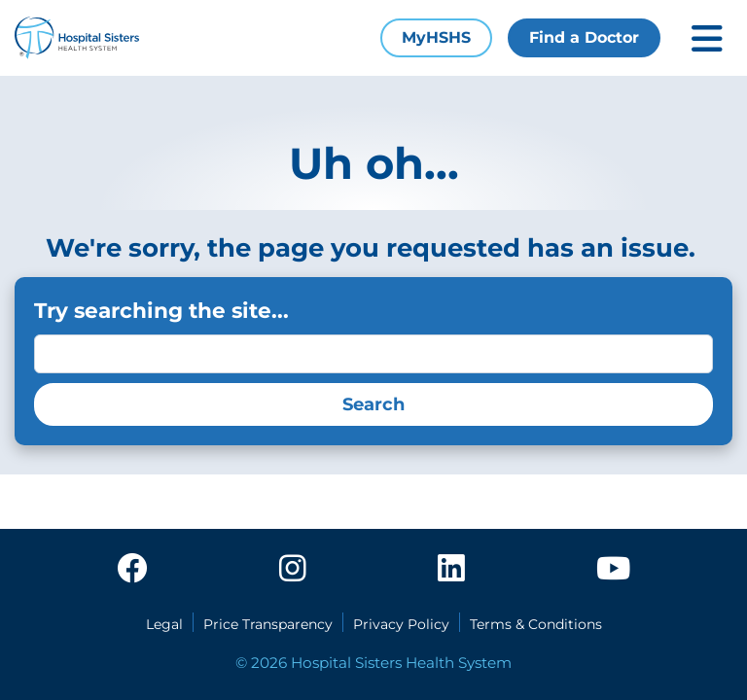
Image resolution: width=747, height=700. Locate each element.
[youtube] (613, 570)
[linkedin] (451, 570)
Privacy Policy (401, 624)
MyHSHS (436, 37)
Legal (164, 624)
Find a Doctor (584, 37)
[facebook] (132, 570)
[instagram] (293, 570)
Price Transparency (268, 624)
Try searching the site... (161, 310)
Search (373, 404)
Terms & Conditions (536, 624)
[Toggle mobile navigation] (707, 38)
